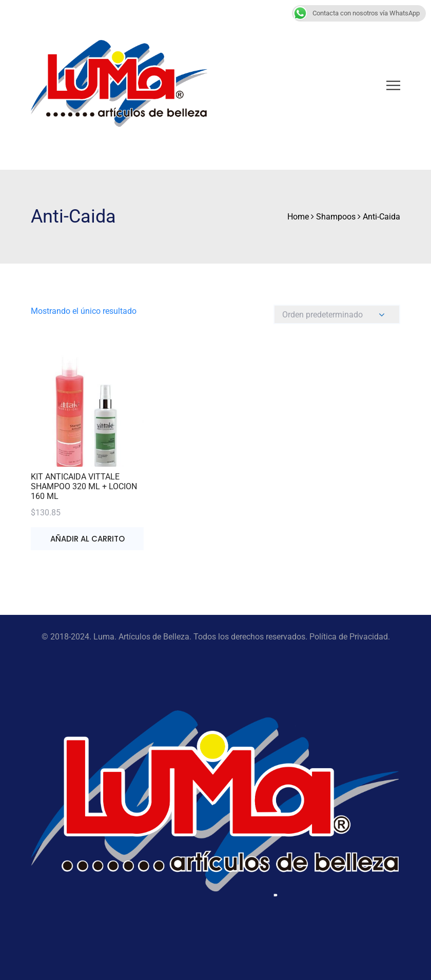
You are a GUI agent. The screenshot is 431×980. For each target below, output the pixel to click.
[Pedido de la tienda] (337, 314)
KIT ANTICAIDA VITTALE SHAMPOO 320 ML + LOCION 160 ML (84, 486)
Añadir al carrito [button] (87, 539)
